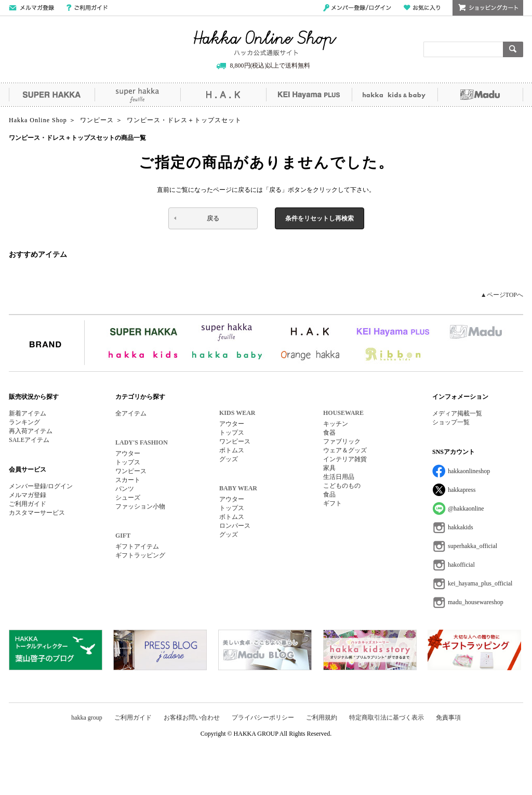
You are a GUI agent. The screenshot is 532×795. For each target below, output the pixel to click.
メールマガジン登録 (31, 8)
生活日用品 (339, 477)
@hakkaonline (466, 509)
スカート (128, 480)
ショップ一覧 (451, 422)
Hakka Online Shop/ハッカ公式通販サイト (265, 43)
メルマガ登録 (28, 495)
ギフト (332, 503)
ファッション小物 (140, 506)
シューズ (128, 498)
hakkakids (461, 527)
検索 (513, 49)
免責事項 (448, 718)
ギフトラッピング (140, 555)
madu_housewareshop (476, 602)
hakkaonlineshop (469, 471)
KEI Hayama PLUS (309, 95)
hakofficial (461, 565)
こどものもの (342, 486)
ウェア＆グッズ (345, 450)
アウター (128, 453)
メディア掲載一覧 (457, 413)
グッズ (229, 459)
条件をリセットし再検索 (320, 218)
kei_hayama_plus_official (480, 583)
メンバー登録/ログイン (357, 8)
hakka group (87, 718)
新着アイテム (28, 413)
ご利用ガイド (87, 8)
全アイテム (131, 413)
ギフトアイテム (137, 546)
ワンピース (131, 471)
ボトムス (232, 450)
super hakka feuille (137, 95)
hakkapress (462, 490)
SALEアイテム (29, 440)
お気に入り (422, 8)
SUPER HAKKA (52, 95)
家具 (329, 468)
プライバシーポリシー (263, 718)
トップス (128, 462)
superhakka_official (473, 546)
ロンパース (235, 526)
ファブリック (342, 441)
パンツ (125, 489)
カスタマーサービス (37, 513)
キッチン (336, 424)
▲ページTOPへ (502, 295)
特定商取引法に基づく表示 (387, 718)
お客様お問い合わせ (192, 718)
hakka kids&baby (395, 95)
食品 (329, 494)
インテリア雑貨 (345, 459)
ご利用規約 (322, 718)
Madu (480, 95)
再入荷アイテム (31, 431)
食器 (329, 433)
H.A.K (223, 95)
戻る (213, 218)
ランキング (24, 422)
